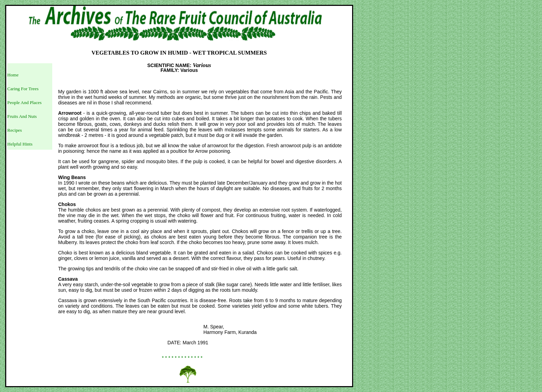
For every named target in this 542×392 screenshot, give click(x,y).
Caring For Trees (23, 89)
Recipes (15, 130)
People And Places (24, 102)
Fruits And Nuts (22, 116)
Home (13, 75)
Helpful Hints (20, 144)
